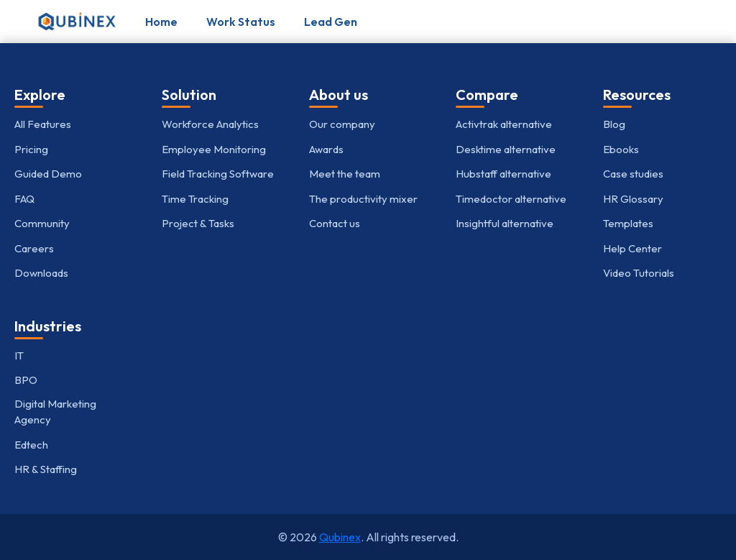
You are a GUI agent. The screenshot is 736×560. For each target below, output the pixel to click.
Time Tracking (195, 199)
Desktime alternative (506, 149)
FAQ (24, 199)
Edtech (31, 445)
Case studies (633, 174)
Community (42, 223)
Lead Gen (331, 22)
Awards (326, 149)
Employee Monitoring (214, 149)
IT (19, 355)
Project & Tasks (198, 223)
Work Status (241, 22)
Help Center (632, 248)
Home (161, 22)
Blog (614, 124)
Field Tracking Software (218, 174)
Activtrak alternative (504, 124)
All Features (43, 124)
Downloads (41, 273)
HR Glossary (633, 199)
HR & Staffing (46, 469)
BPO (26, 380)
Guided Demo (48, 174)
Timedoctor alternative (511, 199)
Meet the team (345, 174)
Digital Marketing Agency (55, 412)
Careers (34, 248)
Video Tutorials (639, 273)
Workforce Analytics (210, 124)
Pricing (31, 149)
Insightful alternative (505, 223)
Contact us (335, 223)
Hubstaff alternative (503, 174)
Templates (628, 223)
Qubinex (340, 537)
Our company (342, 124)
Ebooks (621, 149)
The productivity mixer (363, 199)
